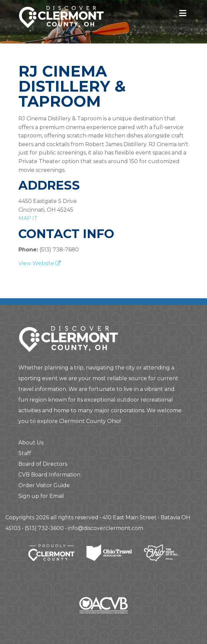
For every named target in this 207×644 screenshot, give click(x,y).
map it (28, 218)
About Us (31, 443)
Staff (25, 453)
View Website (40, 263)
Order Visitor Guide (44, 485)
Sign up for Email (41, 496)
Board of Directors (43, 464)
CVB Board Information (49, 475)
